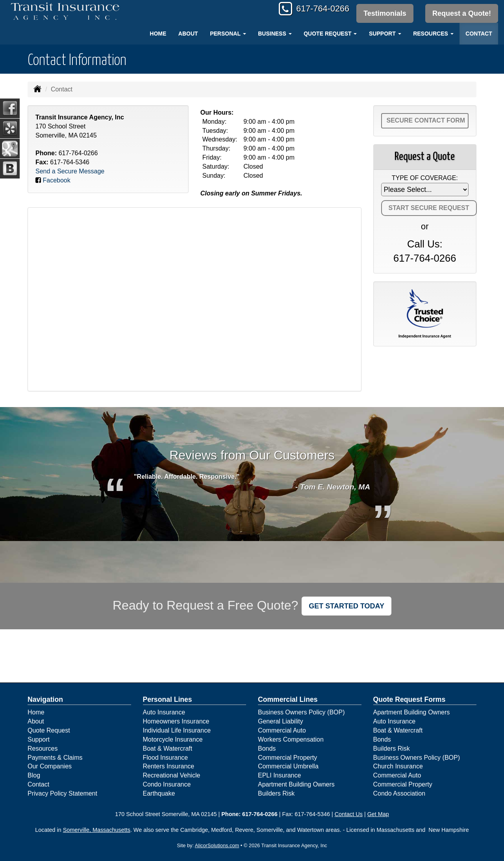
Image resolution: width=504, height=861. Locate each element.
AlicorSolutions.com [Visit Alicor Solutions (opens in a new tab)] (217, 845)
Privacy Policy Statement (62, 793)
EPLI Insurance (279, 775)
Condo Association (399, 793)
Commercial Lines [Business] (288, 699)
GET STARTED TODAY (346, 606)
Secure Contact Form (426, 120)
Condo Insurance (167, 784)
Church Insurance (398, 766)
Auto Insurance (164, 712)
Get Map (378, 814)
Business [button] (275, 33)
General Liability (281, 721)
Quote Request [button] (330, 33)
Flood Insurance (166, 758)
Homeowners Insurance (176, 721)
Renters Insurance (169, 766)
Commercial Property (287, 758)
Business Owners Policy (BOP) (301, 712)
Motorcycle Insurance (173, 739)
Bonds (267, 748)
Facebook (56, 180)
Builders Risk (276, 793)
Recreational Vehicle (172, 775)
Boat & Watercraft (168, 748)
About (188, 33)
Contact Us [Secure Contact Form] (349, 814)
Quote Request (49, 730)
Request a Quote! (462, 13)
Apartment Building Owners (296, 784)
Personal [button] (228, 33)
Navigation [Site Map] (45, 699)
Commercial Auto (282, 730)
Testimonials (384, 13)
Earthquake (159, 793)
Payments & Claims (55, 758)
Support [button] (385, 33)
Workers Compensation (291, 739)
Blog (34, 775)
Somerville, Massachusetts (97, 830)
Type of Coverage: (425, 178)
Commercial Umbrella (288, 766)
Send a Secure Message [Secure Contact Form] (70, 171)
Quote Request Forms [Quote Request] (409, 699)
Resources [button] (433, 33)
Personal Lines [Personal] (168, 699)
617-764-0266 (321, 9)
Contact (479, 33)
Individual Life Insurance (177, 730)
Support (39, 739)
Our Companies (50, 766)
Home (158, 33)
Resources (43, 748)
